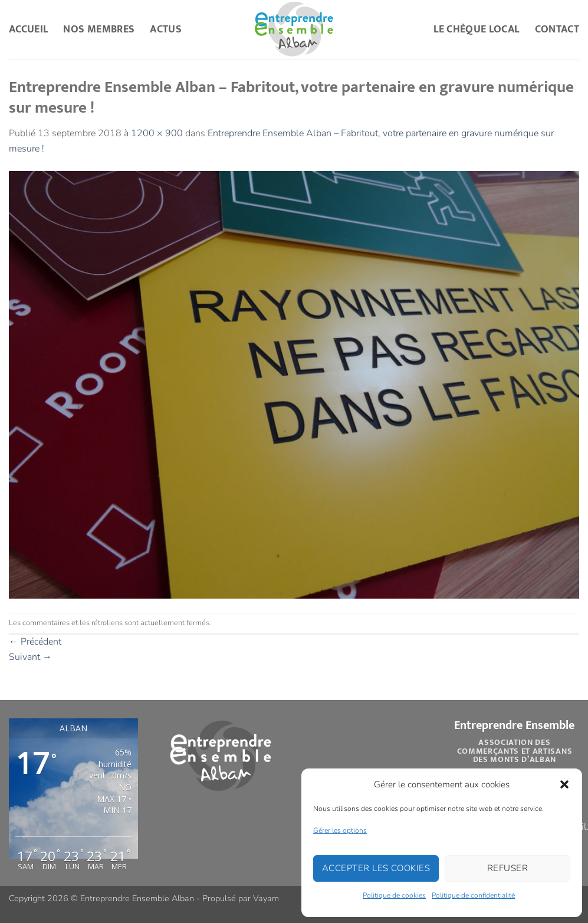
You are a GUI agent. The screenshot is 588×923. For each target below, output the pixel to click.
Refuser (507, 868)
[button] (564, 784)
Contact (557, 29)
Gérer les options (340, 830)
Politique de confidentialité (473, 895)
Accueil (28, 29)
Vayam (266, 898)
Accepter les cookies (376, 868)
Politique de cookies (394, 895)
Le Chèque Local (476, 29)
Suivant (30, 657)
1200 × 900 (157, 133)
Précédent (35, 642)
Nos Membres (99, 29)
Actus (166, 29)
